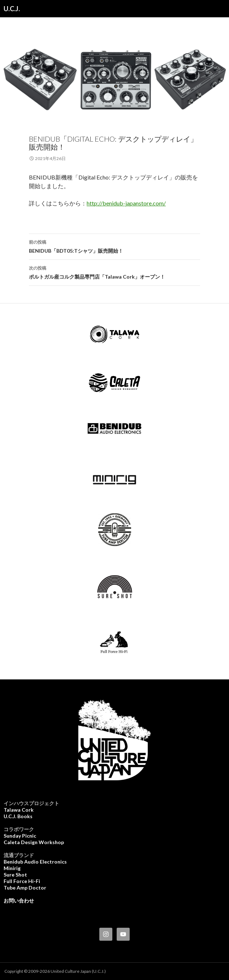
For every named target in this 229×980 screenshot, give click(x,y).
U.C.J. (12, 9)
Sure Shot (15, 875)
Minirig (12, 868)
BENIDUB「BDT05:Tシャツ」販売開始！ (114, 246)
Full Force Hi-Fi (22, 881)
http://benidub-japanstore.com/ (126, 203)
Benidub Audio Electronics (35, 862)
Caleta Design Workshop (34, 842)
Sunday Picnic (20, 836)
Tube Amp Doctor (25, 888)
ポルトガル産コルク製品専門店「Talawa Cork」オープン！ (114, 272)
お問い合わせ (19, 901)
